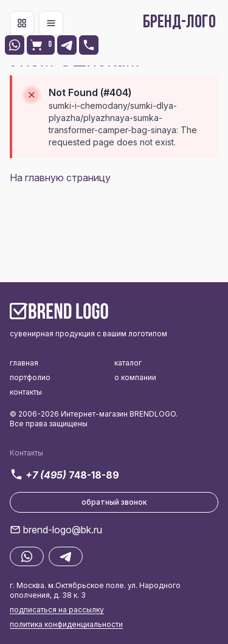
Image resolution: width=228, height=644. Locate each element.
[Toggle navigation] (22, 23)
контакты (26, 392)
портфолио (30, 377)
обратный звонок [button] (114, 502)
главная (24, 363)
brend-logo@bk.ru (63, 530)
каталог (128, 363)
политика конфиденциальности (66, 624)
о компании (135, 377)
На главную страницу (60, 178)
